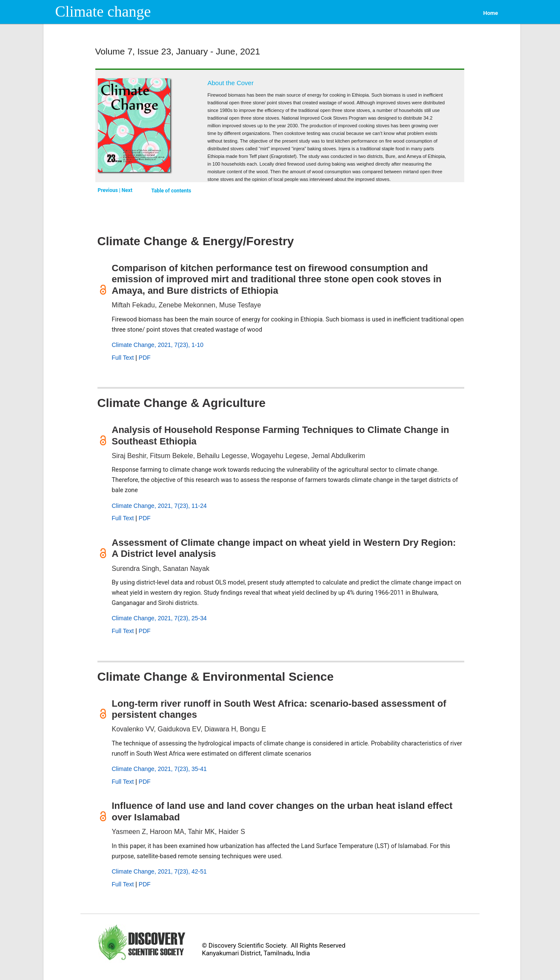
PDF (145, 358)
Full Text (123, 358)
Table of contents (171, 191)
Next (127, 190)
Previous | (110, 190)
